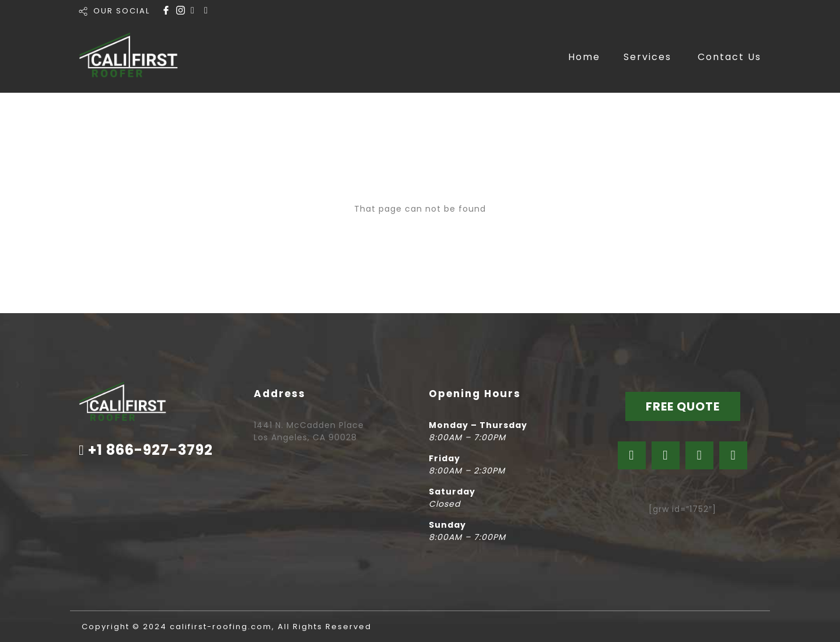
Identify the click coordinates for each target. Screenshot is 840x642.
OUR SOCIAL (122, 11)
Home (584, 57)
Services (647, 57)
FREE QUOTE (683, 406)
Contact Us (729, 57)
